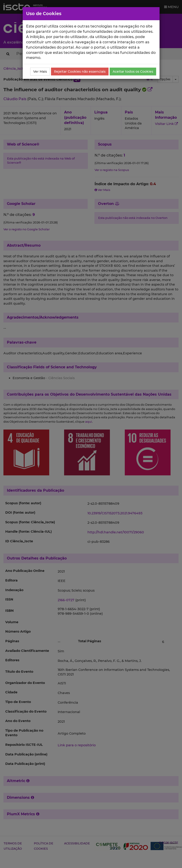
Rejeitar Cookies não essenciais (80, 72)
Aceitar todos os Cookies (133, 72)
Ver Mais (40, 72)
